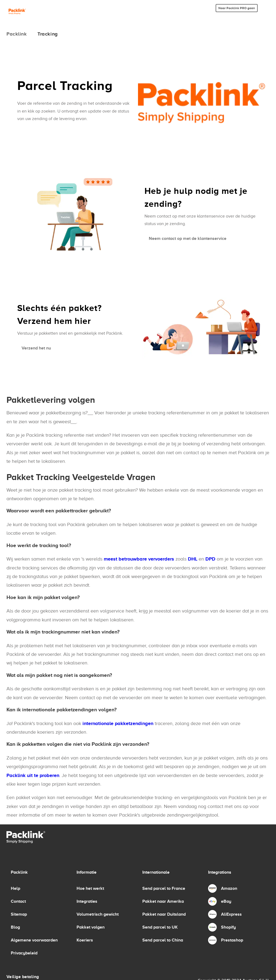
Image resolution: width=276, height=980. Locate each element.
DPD (210, 559)
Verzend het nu (36, 348)
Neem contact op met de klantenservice (188, 239)
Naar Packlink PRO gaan (237, 8)
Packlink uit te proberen (33, 775)
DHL (193, 559)
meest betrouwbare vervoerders (139, 559)
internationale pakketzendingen (118, 723)
